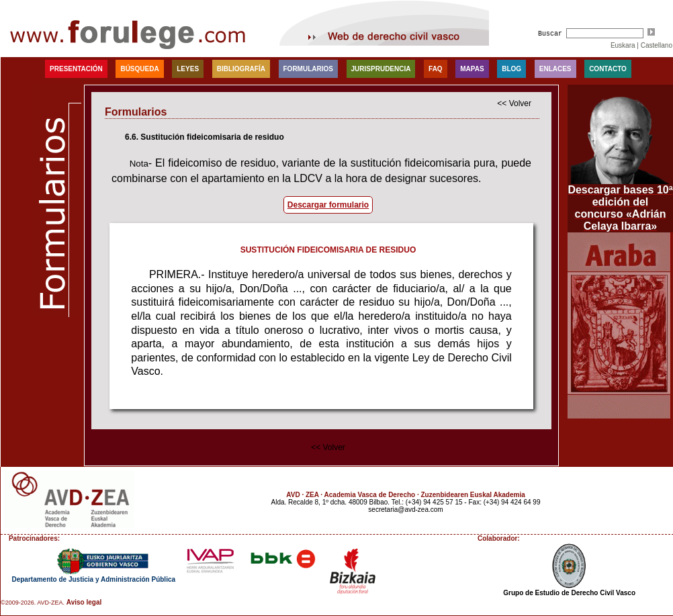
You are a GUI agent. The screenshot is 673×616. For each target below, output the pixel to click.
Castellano (657, 45)
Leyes (188, 69)
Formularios (308, 69)
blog (511, 69)
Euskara (623, 45)
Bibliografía (241, 69)
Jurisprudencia (381, 69)
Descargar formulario (328, 205)
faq (436, 69)
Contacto (608, 69)
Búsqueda (139, 69)
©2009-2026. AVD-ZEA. (33, 603)
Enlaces (555, 69)
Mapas (472, 69)
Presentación (76, 69)
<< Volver (514, 103)
